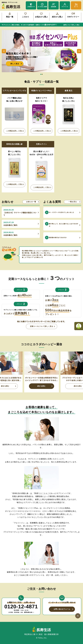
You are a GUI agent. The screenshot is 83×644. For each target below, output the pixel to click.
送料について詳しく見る (71, 25)
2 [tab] (42, 74)
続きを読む (41, 386)
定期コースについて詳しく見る (42, 326)
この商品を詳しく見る (14, 131)
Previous (4, 51)
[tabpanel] (41, 51)
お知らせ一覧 (31, 202)
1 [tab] (41, 74)
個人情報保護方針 (52, 634)
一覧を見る (73, 202)
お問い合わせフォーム (62, 609)
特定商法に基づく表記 (33, 634)
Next (79, 51)
